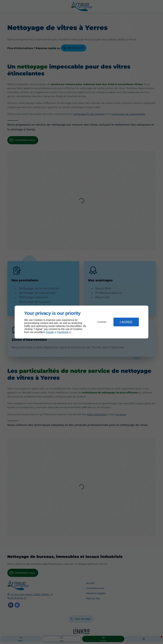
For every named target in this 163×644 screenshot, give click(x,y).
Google (50, 332)
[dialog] (81, 322)
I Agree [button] (126, 322)
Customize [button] (102, 322)
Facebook (63, 332)
